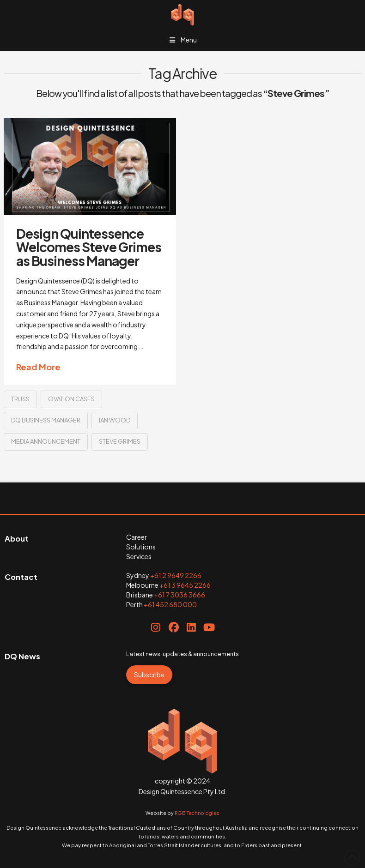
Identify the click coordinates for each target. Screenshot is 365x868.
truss (20, 399)
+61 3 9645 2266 (185, 585)
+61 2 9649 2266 (176, 575)
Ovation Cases (71, 399)
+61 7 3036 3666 (179, 595)
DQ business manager (46, 420)
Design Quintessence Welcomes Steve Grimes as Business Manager (89, 247)
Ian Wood (115, 420)
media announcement (46, 441)
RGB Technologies (197, 813)
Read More (38, 367)
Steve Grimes (120, 441)
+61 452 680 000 (170, 604)
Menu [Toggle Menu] (182, 40)
